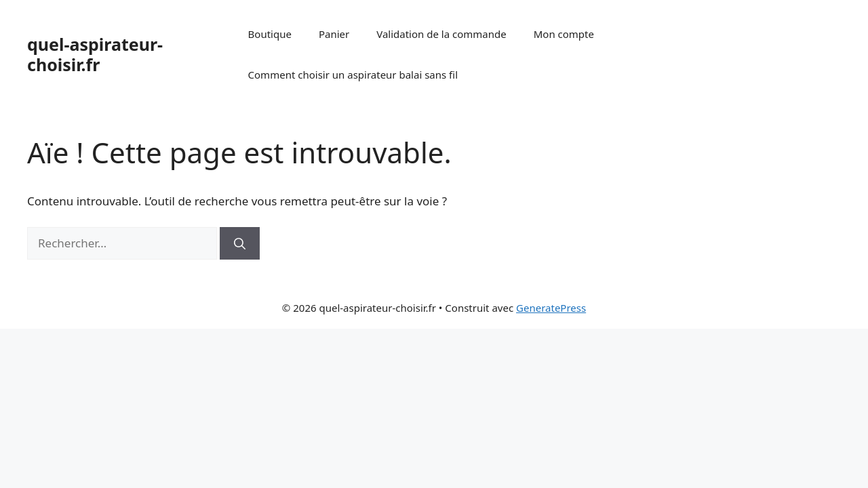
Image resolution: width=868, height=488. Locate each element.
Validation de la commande (441, 34)
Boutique (270, 34)
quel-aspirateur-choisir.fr (95, 54)
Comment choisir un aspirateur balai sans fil (353, 75)
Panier (334, 34)
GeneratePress (551, 308)
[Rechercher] (240, 243)
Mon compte (564, 34)
